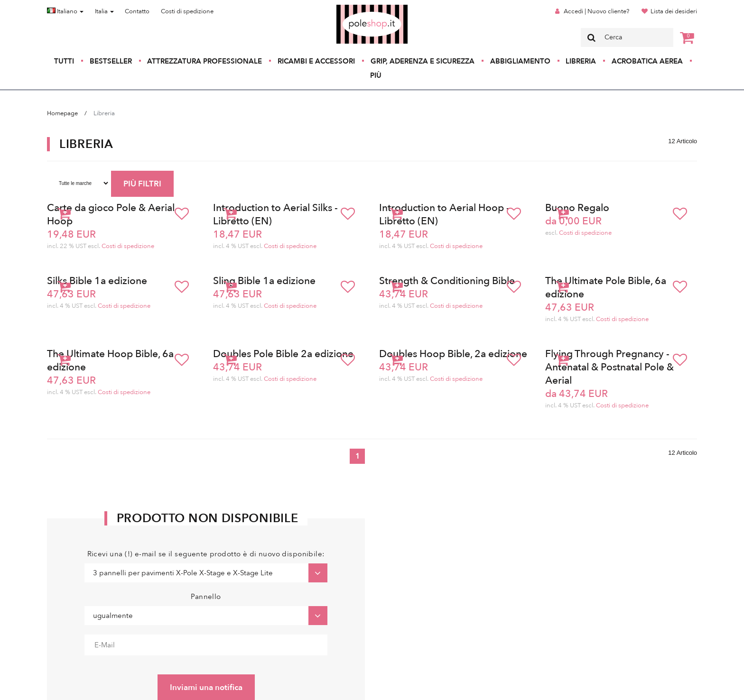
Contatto (137, 11)
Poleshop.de (350, 8)
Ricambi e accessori (316, 61)
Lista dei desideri (674, 11)
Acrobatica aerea (647, 61)
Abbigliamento (520, 61)
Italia (104, 11)
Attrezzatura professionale (205, 61)
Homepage (62, 113)
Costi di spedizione (187, 11)
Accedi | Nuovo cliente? (596, 11)
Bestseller (111, 61)
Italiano (65, 11)
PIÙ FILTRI (142, 184)
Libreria (581, 61)
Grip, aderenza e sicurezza (423, 61)
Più (376, 75)
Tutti (64, 61)
